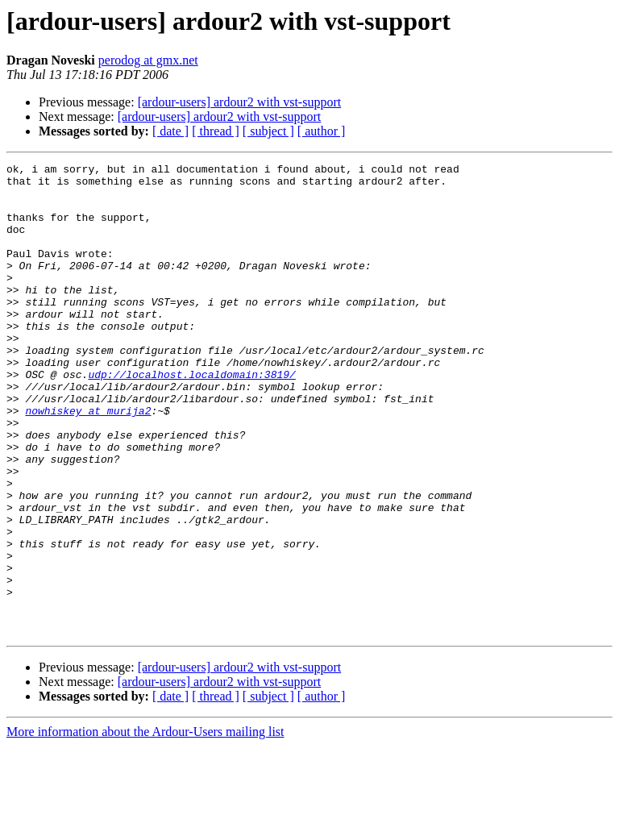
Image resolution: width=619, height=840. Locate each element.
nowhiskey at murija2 (88, 461)
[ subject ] (268, 131)
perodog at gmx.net (148, 60)
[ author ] (322, 131)
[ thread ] (216, 131)
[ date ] (170, 131)
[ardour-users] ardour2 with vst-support (240, 102)
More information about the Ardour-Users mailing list (145, 826)
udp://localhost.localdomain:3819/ (191, 418)
